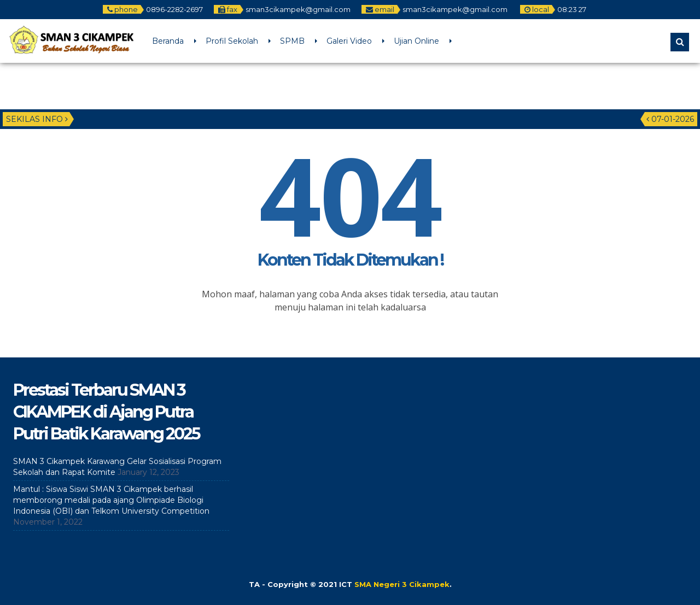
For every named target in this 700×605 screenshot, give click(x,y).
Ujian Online (416, 41)
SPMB (292, 41)
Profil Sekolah (232, 41)
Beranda (168, 41)
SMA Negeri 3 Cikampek (402, 584)
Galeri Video (349, 41)
